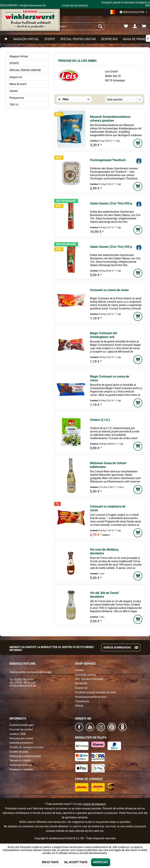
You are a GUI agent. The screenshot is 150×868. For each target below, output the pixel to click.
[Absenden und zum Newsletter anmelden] (137, 647)
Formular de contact (21, 729)
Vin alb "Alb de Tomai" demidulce (105, 595)
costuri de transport (94, 804)
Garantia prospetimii (21, 743)
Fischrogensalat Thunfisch (108, 160)
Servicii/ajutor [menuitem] (132, 12)
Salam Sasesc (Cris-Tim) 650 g (111, 203)
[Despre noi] (109, 39)
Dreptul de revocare (21, 765)
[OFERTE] (50, 39)
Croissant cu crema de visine (109, 290)
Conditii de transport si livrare (26, 747)
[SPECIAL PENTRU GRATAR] (78, 39)
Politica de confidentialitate (25, 756)
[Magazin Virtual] (26, 39)
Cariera (14, 91)
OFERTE (14, 63)
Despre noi (16, 77)
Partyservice (17, 98)
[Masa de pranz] (134, 39)
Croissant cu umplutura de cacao (108, 508)
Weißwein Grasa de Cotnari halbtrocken (108, 465)
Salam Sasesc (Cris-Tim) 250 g (111, 247)
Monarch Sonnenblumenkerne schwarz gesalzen (110, 119)
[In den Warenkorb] (138, 143)
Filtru (63, 99)
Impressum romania (21, 769)
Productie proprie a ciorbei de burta (95, 692)
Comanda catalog (85, 675)
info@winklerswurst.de (23, 686)
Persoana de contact (21, 738)
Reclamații (81, 683)
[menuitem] (80, 26)
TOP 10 (14, 105)
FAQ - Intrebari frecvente (89, 679)
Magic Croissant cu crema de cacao (110, 378)
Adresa (79, 706)
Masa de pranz (18, 84)
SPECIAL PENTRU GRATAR (25, 70)
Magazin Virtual (19, 56)
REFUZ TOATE (50, 862)
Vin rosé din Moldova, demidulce (104, 551)
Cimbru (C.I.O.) (100, 420)
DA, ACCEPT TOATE (76, 862)
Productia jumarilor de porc (91, 697)
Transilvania (82, 701)
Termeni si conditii (20, 760)
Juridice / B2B (18, 734)
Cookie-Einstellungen (22, 725)
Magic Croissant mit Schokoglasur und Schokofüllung (103, 335)
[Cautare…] (80, 26)
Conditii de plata (19, 752)
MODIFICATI (101, 862)
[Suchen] (100, 26)
